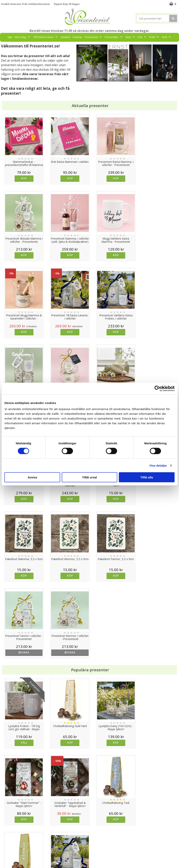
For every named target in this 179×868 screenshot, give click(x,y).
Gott (167, 37)
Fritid (154, 37)
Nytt (10, 37)
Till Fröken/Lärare (46, 37)
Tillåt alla (147, 477)
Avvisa (32, 477)
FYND (98, 46)
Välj (23, 589)
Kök (142, 37)
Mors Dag (23, 37)
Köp (23, 178)
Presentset (94, 37)
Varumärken (9, 831)
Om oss (6, 843)
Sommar (77, 37)
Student (65, 37)
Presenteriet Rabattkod (16, 849)
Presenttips (114, 37)
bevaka (112, 499)
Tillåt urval (89, 477)
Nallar (5, 855)
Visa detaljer (158, 465)
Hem (130, 37)
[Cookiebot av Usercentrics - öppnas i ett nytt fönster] (157, 388)
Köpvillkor (7, 837)
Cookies (6, 825)
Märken (85, 46)
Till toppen (89, 812)
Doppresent (9, 861)
